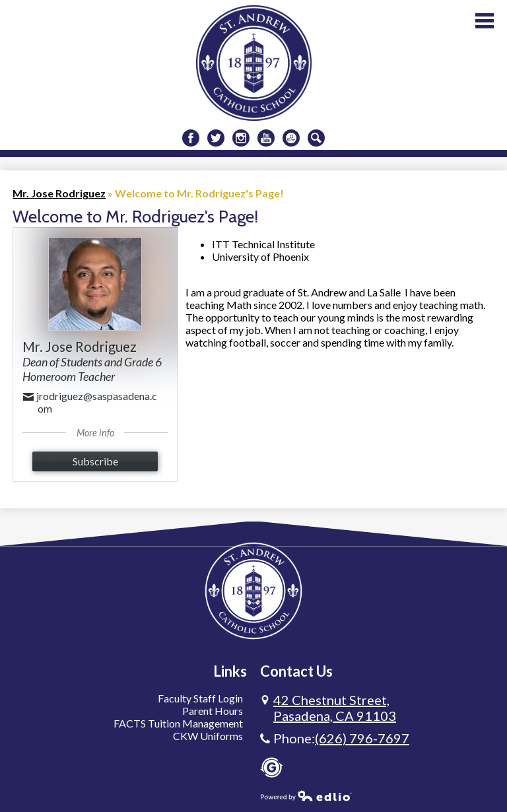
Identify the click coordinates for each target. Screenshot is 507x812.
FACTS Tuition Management (178, 723)
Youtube (266, 140)
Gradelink (272, 767)
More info (95, 433)
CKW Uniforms (208, 736)
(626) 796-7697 (362, 738)
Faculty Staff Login (200, 698)
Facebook (191, 140)
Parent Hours (213, 711)
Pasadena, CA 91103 (335, 708)
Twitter (216, 140)
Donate (291, 140)
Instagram (241, 140)
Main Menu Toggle (485, 21)
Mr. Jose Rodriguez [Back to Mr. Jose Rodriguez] (59, 193)
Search (316, 140)
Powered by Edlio (306, 795)
